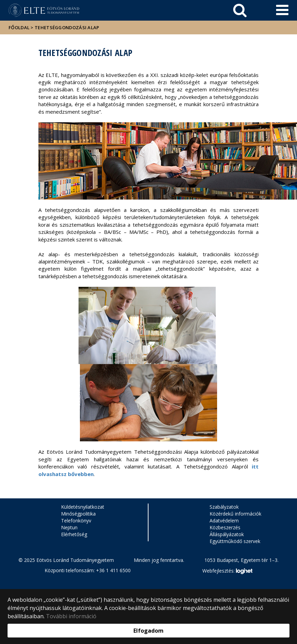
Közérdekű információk (235, 514)
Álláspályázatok (227, 534)
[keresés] (240, 10)
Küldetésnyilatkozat (83, 507)
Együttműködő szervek (235, 541)
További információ (71, 616)
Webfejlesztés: (227, 571)
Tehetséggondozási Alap (67, 27)
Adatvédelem (224, 521)
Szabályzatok (224, 507)
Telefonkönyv (76, 521)
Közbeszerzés (225, 527)
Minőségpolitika (78, 514)
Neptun (69, 527)
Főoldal (20, 27)
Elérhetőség (74, 534)
